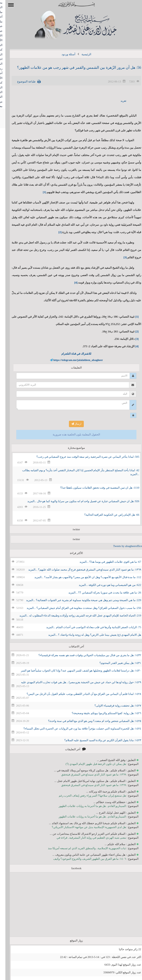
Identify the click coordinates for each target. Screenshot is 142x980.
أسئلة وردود (63, 54)
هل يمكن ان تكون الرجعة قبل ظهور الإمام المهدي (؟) (91, 764)
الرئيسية (81, 54)
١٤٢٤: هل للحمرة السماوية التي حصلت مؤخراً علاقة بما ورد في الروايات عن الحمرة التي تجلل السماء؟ (77, 729)
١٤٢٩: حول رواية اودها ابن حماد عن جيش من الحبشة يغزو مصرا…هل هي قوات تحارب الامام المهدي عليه (76, 682)
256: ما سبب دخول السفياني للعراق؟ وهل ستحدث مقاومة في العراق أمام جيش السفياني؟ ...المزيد (78, 608)
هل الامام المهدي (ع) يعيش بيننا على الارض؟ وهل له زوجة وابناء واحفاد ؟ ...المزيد (89, 635)
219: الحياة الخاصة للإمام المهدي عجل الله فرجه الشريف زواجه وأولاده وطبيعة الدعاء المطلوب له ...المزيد (75, 616)
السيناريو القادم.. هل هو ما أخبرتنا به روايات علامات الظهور (87, 806)
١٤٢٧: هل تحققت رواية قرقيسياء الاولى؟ (112, 706)
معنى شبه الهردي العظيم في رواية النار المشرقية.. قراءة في (86, 838)
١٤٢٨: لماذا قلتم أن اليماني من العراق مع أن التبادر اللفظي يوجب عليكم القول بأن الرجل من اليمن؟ (78, 694)
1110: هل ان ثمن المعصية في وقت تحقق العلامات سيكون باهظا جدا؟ (94, 488)
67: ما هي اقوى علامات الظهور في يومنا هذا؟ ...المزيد (105, 562)
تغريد (118, 101)
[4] (71, 283)
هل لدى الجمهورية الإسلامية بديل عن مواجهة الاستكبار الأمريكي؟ (83, 827)
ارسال (71, 424)
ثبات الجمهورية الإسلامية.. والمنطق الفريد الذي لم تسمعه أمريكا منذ (82, 848)
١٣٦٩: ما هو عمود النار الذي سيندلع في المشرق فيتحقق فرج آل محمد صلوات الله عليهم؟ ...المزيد (79, 570)
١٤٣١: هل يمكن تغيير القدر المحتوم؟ (115, 663)
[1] (39, 192)
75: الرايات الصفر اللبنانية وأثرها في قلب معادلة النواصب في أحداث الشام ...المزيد (88, 627)
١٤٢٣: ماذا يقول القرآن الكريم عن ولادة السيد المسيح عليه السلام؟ (97, 740)
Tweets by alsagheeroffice (122, 546)
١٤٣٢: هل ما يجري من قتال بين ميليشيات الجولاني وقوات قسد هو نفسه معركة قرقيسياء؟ (84, 655)
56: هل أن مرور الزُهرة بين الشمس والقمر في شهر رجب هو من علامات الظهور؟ (74, 67)
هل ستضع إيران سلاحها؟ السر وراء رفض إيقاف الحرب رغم (87, 796)
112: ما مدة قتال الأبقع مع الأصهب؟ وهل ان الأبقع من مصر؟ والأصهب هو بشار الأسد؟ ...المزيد (82, 577)
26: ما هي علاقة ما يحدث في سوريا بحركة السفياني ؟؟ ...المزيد (99, 593)
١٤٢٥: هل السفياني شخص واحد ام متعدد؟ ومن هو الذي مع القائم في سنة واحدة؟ (89, 721)
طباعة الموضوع (21, 82)
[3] (120, 257)
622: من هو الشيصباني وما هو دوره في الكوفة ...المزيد (105, 585)
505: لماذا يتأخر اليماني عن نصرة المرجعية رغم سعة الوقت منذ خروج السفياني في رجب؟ (82, 457)
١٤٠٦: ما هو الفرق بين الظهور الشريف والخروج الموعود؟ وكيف (84, 859)
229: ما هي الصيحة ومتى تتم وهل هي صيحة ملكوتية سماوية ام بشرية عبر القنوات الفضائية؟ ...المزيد (78, 600)
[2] (55, 232)
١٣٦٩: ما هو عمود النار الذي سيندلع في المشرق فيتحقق (88, 775)
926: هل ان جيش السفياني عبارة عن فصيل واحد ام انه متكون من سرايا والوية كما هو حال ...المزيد (78, 501)
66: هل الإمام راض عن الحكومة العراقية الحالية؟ (106, 515)
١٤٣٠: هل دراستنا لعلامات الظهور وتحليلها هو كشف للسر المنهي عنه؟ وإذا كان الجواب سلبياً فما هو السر (76, 671)
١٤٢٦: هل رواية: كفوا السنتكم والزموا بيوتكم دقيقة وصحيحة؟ (101, 713)
